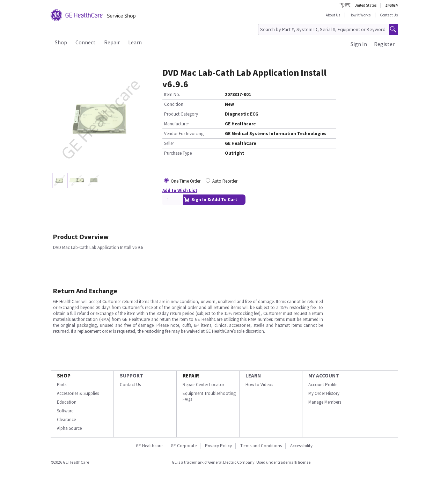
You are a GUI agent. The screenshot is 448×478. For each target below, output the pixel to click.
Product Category (181, 114)
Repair (112, 42)
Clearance (66, 420)
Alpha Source (69, 428)
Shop (61, 42)
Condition (174, 104)
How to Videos (259, 385)
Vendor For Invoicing (184, 134)
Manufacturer (177, 124)
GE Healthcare (149, 446)
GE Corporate (184, 446)
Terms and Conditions (261, 446)
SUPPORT (131, 376)
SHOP (64, 376)
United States (365, 5)
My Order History (324, 393)
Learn (135, 42)
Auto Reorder (225, 181)
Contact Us (389, 15)
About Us (333, 15)
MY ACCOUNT (324, 376)
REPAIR (191, 376)
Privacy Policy (218, 446)
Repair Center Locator (203, 385)
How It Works (360, 15)
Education (67, 402)
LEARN (253, 376)
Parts (62, 385)
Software (65, 411)
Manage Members (325, 402)
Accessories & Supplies (78, 393)
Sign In (359, 44)
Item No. (172, 94)
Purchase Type (178, 153)
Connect (86, 42)
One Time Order (186, 181)
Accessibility (301, 446)
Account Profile (323, 385)
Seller (169, 143)
